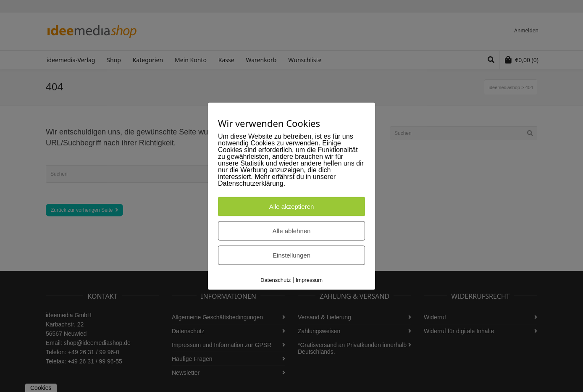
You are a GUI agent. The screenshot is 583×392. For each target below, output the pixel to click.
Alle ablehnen (292, 230)
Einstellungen (291, 255)
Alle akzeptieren (292, 206)
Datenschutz (276, 280)
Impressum (309, 280)
